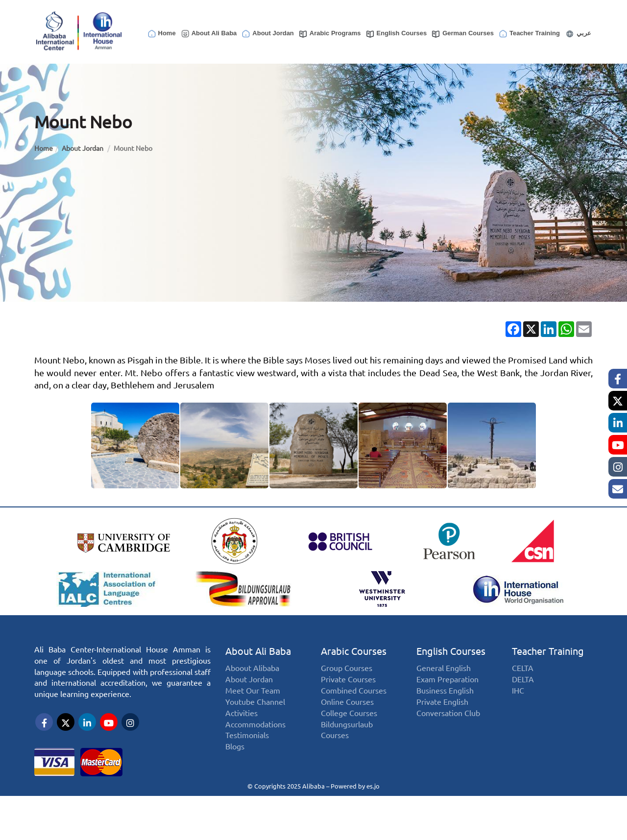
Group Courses (347, 678)
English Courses (396, 34)
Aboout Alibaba (252, 678)
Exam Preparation (447, 689)
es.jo (373, 785)
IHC (518, 701)
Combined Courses (354, 701)
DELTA (523, 689)
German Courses (462, 34)
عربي (578, 34)
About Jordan (267, 34)
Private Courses (348, 689)
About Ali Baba (209, 34)
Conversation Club (448, 723)
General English (444, 678)
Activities (241, 723)
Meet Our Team (253, 701)
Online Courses (347, 711)
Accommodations (255, 734)
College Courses (349, 723)
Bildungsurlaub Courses (347, 740)
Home (161, 34)
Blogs (235, 756)
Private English (442, 711)
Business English (445, 701)
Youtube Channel (255, 711)
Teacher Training (529, 34)
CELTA (523, 678)
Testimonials (247, 745)
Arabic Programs (330, 34)
